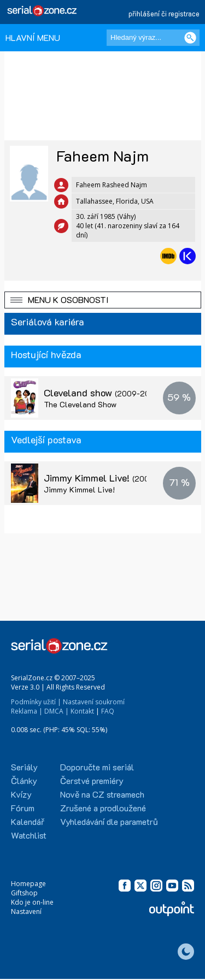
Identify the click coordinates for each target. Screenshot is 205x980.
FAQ (108, 711)
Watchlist (29, 835)
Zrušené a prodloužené (103, 808)
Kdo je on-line (32, 902)
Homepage (28, 884)
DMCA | (57, 711)
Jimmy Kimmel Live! (110, 478)
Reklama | (27, 711)
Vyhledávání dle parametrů (109, 821)
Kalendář (28, 821)
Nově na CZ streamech (102, 794)
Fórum (23, 808)
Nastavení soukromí (94, 702)
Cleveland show (101, 393)
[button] (103, 300)
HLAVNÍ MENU (33, 37)
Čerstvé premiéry (92, 780)
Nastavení (26, 911)
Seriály (24, 767)
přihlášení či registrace (164, 13)
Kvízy (21, 794)
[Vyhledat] (190, 38)
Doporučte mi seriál (97, 767)
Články (24, 780)
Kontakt (82, 711)
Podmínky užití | (36, 702)
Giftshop (24, 893)
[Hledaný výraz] (153, 38)
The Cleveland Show (80, 404)
